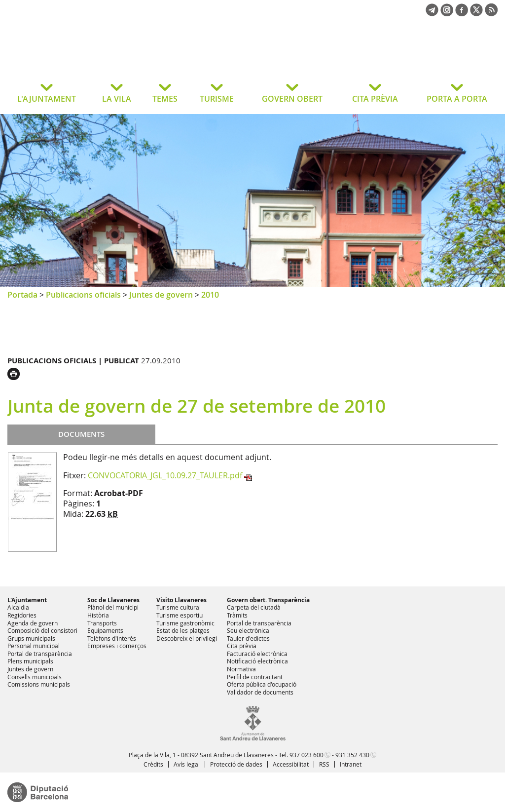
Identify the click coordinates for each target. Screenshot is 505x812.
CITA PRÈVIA (375, 99)
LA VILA (117, 99)
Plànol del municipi (113, 607)
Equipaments (105, 630)
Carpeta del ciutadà (254, 607)
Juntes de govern (161, 295)
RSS (324, 764)
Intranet (351, 764)
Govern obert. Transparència (268, 600)
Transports (102, 623)
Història (98, 615)
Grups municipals (31, 638)
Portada (22, 295)
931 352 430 (352, 755)
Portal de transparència (40, 654)
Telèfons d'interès (112, 638)
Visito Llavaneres (181, 600)
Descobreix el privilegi (187, 638)
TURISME (217, 99)
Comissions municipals (39, 684)
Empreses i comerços (117, 646)
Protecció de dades (236, 764)
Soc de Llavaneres (113, 600)
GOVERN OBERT (292, 99)
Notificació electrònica (257, 661)
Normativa (241, 669)
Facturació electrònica (257, 654)
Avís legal (187, 764)
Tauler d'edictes (248, 638)
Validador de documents (260, 692)
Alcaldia (18, 607)
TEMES (165, 99)
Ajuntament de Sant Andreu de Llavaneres (86, 56)
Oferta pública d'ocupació (262, 684)
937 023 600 (307, 755)
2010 (210, 295)
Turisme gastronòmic (185, 623)
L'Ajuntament (27, 600)
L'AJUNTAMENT (47, 99)
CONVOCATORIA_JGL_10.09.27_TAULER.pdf (165, 475)
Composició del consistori (42, 630)
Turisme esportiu (180, 615)
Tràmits (237, 615)
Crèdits (153, 764)
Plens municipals (30, 661)
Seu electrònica (248, 630)
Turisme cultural (179, 607)
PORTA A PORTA (457, 99)
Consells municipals (35, 677)
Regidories (22, 615)
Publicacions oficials (83, 295)
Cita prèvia (242, 646)
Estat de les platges (183, 630)
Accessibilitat (291, 764)
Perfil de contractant (255, 677)
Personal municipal (34, 646)
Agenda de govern (33, 623)
